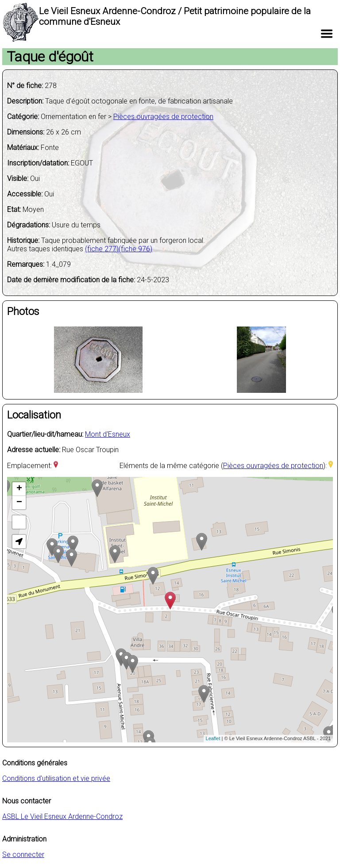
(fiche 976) (135, 249)
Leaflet (213, 738)
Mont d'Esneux (108, 434)
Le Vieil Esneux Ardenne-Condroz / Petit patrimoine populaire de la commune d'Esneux (175, 16)
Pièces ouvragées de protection (163, 117)
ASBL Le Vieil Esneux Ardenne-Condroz (62, 816)
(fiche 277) (102, 249)
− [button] (19, 503)
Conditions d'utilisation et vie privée (56, 778)
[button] (19, 542)
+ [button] (19, 489)
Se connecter (23, 855)
